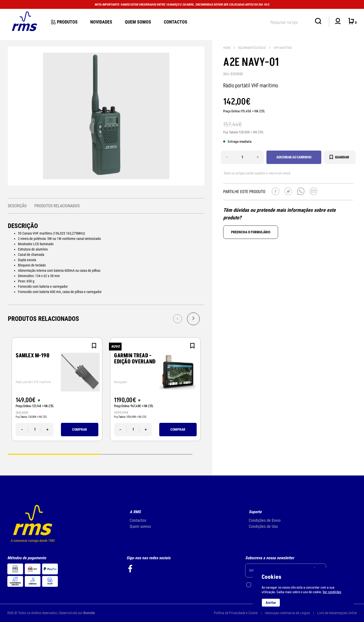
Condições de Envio (265, 520)
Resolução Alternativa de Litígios (287, 613)
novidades (101, 22)
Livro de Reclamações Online (337, 613)
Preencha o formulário (251, 232)
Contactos (176, 22)
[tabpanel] (57, 389)
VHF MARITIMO (283, 48)
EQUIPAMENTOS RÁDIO (252, 48)
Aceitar (271, 603)
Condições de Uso (263, 526)
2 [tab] (146, 454)
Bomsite (89, 613)
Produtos (64, 22)
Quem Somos (138, 22)
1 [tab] (54, 454)
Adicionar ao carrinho (294, 157)
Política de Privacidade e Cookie (236, 613)
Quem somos (140, 526)
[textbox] (290, 21)
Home (227, 48)
